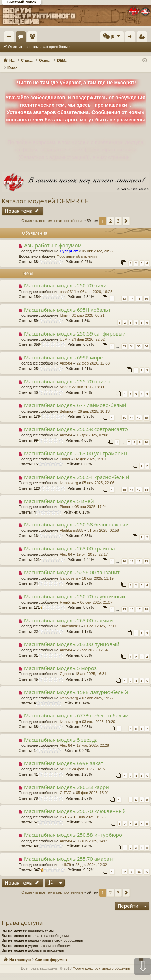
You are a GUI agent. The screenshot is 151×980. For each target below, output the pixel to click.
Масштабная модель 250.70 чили (65, 278)
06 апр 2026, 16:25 (96, 284)
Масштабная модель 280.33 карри (67, 780)
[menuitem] (112, 36)
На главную (31, 36)
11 (132, 483)
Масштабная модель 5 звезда (61, 732)
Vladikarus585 (71, 523)
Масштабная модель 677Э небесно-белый (76, 708)
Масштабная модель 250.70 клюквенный (75, 804)
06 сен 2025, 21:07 (96, 595)
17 (139, 411)
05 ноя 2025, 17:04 (91, 500)
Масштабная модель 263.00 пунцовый (72, 637)
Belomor (66, 404)
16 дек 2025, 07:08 (93, 428)
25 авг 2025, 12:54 (92, 643)
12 (139, 483)
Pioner (65, 452)
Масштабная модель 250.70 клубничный (75, 589)
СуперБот (69, 244)
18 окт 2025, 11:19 (98, 571)
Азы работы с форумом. (54, 238)
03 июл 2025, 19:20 (98, 714)
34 (132, 339)
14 (132, 291)
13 (124, 291)
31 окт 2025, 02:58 (103, 523)
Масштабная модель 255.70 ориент (68, 374)
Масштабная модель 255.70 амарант (70, 851)
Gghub (65, 667)
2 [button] (111, 214)
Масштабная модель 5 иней (59, 494)
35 (139, 339)
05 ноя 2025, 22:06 (98, 476)
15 (139, 291)
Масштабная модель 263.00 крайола (70, 541)
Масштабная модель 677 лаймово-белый (75, 398)
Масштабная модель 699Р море (63, 350)
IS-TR (64, 810)
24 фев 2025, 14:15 (88, 762)
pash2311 (68, 284)
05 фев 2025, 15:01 (92, 786)
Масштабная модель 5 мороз (60, 661)
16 (146, 291)
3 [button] (118, 214)
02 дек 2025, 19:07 (90, 452)
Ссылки (11, 38)
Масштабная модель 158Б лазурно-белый (76, 685)
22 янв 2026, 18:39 (88, 380)
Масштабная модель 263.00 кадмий (69, 613)
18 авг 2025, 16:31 (90, 667)
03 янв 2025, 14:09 (93, 834)
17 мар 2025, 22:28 (93, 738)
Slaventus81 (70, 619)
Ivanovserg (69, 476)
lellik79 (65, 858)
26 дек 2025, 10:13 (94, 404)
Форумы (53, 38)
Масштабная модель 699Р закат (64, 756)
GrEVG (65, 786)
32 (124, 865)
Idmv (64, 308)
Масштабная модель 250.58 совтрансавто (76, 422)
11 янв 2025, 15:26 (89, 810)
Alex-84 (66, 356)
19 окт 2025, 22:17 (92, 547)
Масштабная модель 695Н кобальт (67, 302)
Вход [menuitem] (132, 38)
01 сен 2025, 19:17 (100, 619)
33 (124, 339)
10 (146, 435)
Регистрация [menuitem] (143, 38)
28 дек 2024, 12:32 (91, 858)
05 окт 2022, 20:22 (98, 244)
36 (146, 339)
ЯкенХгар (68, 595)
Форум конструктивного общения (101, 961)
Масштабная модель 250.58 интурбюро (73, 828)
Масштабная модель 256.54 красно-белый (77, 470)
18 (146, 411)
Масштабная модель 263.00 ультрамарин (76, 446)
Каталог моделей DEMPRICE (45, 194)
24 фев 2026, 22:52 (88, 332)
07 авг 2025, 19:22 (98, 691)
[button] (126, 214)
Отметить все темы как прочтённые (39, 47)
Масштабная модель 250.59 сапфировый (75, 326)
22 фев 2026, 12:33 (93, 356)
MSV (64, 380)
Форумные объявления (77, 249)
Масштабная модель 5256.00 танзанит (72, 565)
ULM (63, 332)
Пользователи (65, 38)
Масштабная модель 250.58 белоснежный (76, 517)
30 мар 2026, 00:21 (88, 308)
